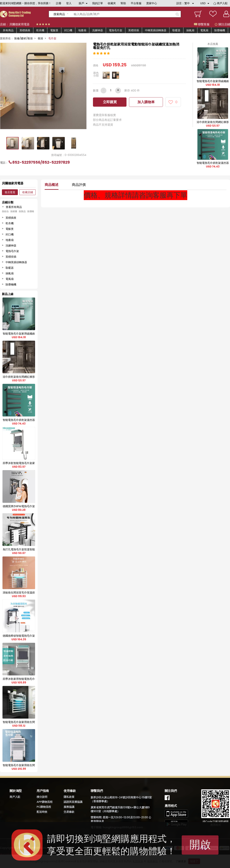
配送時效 (42, 812)
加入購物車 (146, 102)
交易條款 (69, 812)
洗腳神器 (98, 30)
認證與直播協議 (73, 802)
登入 (69, 3)
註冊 (59, 3)
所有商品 (8, 30)
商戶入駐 (222, 3)
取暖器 (176, 30)
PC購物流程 (44, 807)
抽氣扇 (190, 30)
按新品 (22, 211)
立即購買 (110, 102)
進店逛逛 (10, 192)
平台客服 (136, 3)
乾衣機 (40, 30)
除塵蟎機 (220, 30)
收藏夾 (112, 3)
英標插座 (25, 30)
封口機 (68, 30)
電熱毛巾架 (116, 30)
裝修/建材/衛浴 (23, 38)
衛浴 (40, 38)
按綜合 (5, 211)
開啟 (200, 845)
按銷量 (14, 211)
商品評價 (79, 185)
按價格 (31, 211)
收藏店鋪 (28, 192)
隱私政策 (69, 797)
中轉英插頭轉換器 (156, 30)
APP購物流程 (45, 802)
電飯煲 (54, 30)
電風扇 (204, 30)
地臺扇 (82, 30)
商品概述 (52, 185)
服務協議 (69, 807)
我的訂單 (98, 3)
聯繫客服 (202, 24)
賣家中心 (152, 3)
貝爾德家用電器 (19, 24)
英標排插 (134, 30)
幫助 (123, 3)
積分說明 (42, 797)
